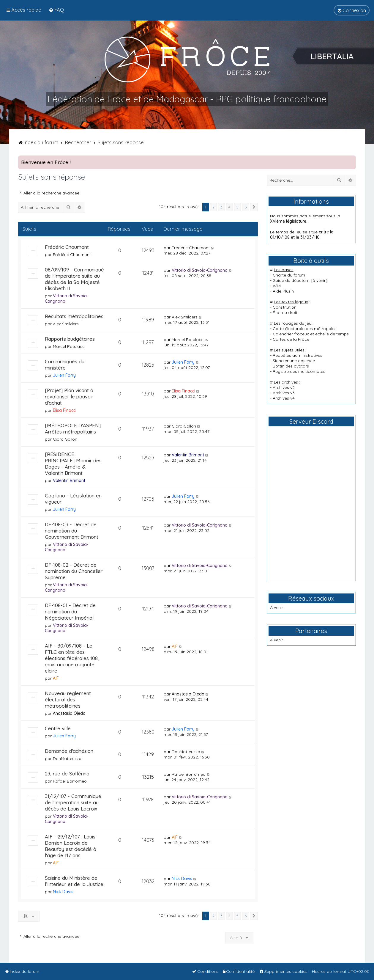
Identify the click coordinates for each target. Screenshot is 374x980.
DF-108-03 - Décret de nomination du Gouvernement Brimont (72, 531)
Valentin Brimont (69, 480)
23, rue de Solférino (67, 774)
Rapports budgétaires (70, 339)
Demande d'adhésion (69, 751)
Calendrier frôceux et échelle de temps (311, 334)
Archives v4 (284, 398)
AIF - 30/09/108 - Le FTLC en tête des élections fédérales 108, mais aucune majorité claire (72, 658)
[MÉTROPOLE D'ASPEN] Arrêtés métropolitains (73, 428)
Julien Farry (64, 375)
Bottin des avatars (291, 366)
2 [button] (213, 207)
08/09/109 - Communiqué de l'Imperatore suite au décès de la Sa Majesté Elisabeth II (74, 279)
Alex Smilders (66, 324)
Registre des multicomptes (299, 371)
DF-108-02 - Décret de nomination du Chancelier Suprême (74, 571)
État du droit (285, 312)
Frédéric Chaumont (67, 247)
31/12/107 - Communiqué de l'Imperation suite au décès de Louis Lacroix (73, 802)
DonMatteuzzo (67, 758)
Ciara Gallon (65, 439)
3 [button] (221, 207)
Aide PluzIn (283, 291)
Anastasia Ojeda (69, 713)
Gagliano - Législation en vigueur (73, 499)
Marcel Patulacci (69, 346)
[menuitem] (56, 10)
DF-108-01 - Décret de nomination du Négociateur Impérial (70, 611)
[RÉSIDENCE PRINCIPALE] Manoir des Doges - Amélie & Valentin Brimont (73, 464)
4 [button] (229, 207)
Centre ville (58, 728)
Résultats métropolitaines (74, 316)
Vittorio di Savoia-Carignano (200, 270)
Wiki (277, 286)
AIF (56, 678)
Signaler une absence (294, 361)
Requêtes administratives (298, 355)
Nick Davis (63, 892)
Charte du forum (289, 275)
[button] (254, 207)
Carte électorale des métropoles (305, 329)
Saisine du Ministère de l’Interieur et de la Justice (74, 881)
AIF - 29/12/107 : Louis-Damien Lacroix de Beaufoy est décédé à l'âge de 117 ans (71, 846)
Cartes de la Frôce (291, 339)
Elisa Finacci (65, 410)
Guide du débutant (291, 280)
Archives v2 (284, 387)
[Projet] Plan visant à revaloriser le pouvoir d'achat (69, 396)
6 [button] (246, 207)
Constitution (285, 307)
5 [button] (238, 207)
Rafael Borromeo (70, 781)
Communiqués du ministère (65, 365)
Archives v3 (284, 393)
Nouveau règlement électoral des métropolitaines (68, 699)
